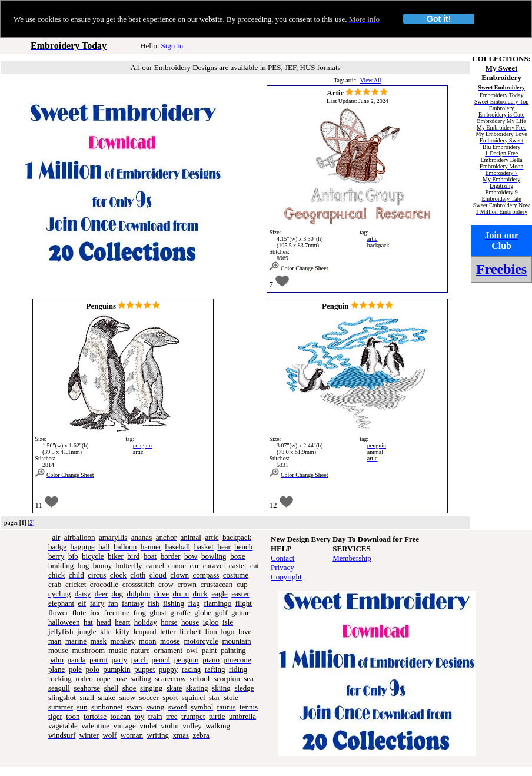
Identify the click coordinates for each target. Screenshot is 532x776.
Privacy (282, 567)
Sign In (172, 46)
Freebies (501, 269)
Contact (282, 558)
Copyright (286, 577)
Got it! (439, 19)
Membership (352, 558)
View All (371, 80)
